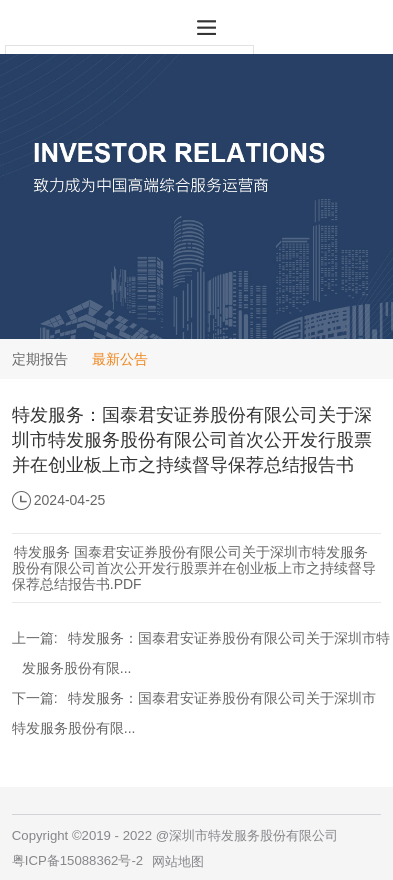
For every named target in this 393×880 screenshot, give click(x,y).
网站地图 (178, 861)
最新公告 (120, 359)
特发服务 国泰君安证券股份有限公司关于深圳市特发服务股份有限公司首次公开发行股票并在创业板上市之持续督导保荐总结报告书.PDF (194, 568)
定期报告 (40, 359)
